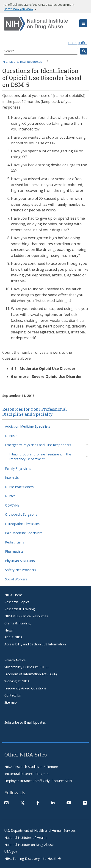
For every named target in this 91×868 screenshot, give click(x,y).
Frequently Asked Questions (25, 688)
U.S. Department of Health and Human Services (40, 830)
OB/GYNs (12, 505)
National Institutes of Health (25, 838)
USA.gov (11, 851)
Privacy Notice (15, 660)
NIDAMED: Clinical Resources (22, 61)
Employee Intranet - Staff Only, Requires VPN (38, 781)
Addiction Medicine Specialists (28, 426)
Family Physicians (18, 468)
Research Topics (17, 602)
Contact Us (13, 695)
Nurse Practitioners (19, 487)
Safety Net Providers (21, 570)
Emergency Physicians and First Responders (38, 445)
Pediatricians (15, 542)
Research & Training (20, 609)
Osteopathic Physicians (22, 524)
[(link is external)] (22, 803)
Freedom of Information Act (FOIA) (31, 674)
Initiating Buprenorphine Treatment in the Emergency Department (40, 457)
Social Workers (16, 579)
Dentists (11, 436)
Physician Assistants (20, 561)
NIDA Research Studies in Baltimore (31, 767)
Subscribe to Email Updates (25, 722)
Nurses (10, 496)
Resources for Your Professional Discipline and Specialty (35, 412)
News (9, 630)
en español (78, 43)
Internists (12, 477)
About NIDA (13, 637)
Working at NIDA (17, 681)
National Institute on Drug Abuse (29, 845)
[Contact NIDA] (6, 803)
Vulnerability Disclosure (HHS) (26, 667)
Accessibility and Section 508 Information (35, 644)
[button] (83, 23)
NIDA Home (14, 595)
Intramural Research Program (26, 774)
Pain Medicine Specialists (24, 533)
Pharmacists (14, 551)
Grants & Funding (18, 623)
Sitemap (11, 702)
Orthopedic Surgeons (21, 514)
